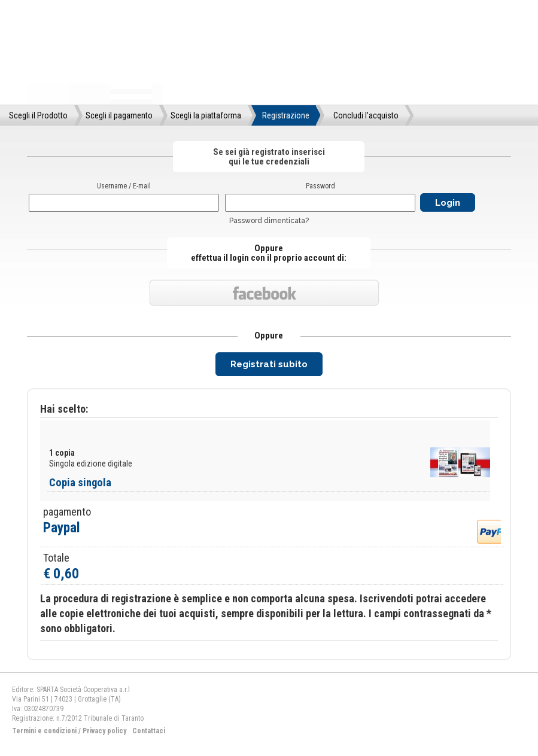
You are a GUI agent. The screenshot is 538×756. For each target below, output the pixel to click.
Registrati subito (269, 364)
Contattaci (149, 731)
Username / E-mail (124, 186)
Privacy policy (104, 731)
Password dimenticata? (269, 221)
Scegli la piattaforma (206, 115)
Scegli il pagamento (119, 115)
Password (320, 186)
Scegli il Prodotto (38, 115)
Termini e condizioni (44, 731)
